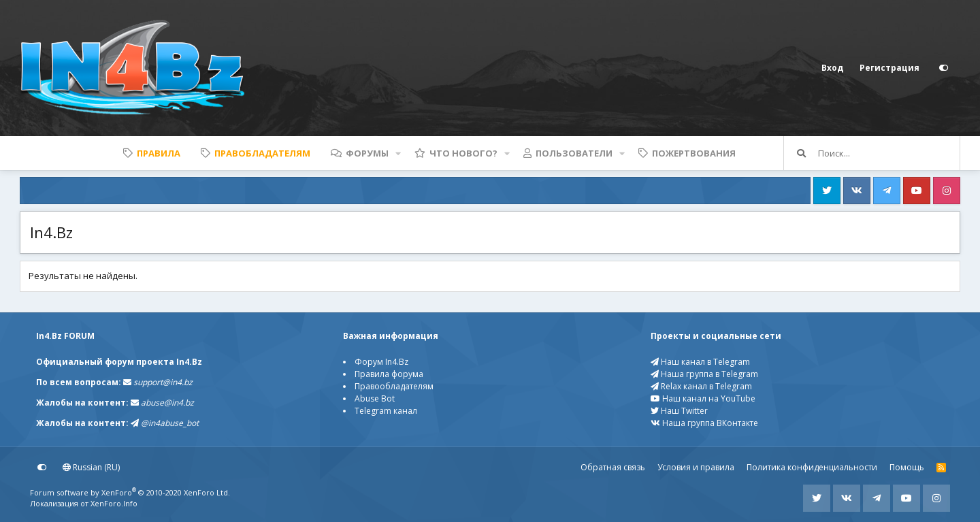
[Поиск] (889, 153)
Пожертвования (694, 153)
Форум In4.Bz (381, 362)
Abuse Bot (375, 398)
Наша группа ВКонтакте (704, 423)
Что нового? (463, 153)
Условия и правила (696, 467)
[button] (398, 153)
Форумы (367, 153)
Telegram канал (386, 411)
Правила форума (389, 374)
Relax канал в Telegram (701, 386)
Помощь (907, 467)
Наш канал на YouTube (703, 398)
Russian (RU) (91, 467)
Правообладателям (394, 386)
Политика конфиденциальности (812, 467)
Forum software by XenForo (130, 492)
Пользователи (574, 153)
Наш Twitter (679, 411)
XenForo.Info (114, 503)
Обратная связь (613, 467)
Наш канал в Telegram (700, 362)
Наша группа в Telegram (704, 374)
